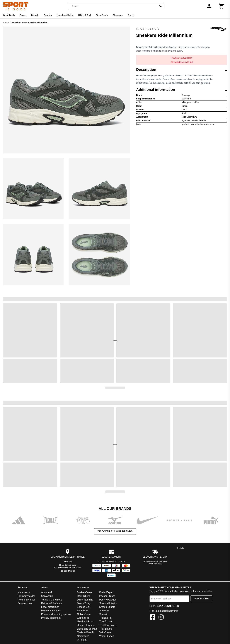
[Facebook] (153, 618)
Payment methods (51, 611)
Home (6, 23)
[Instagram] (161, 618)
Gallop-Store (84, 614)
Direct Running (85, 600)
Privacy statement (51, 618)
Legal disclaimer (50, 607)
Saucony (182, 29)
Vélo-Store (105, 632)
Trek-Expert (106, 621)
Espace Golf (84, 607)
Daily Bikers (83, 596)
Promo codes (25, 603)
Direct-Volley (84, 603)
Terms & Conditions (52, 600)
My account (24, 592)
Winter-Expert (107, 636)
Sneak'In (104, 611)
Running (48, 15)
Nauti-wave (83, 636)
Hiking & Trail (84, 15)
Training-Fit (105, 618)
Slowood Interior (108, 603)
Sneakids (104, 614)
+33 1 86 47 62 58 (68, 571)
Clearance (118, 15)
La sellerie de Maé (87, 629)
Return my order (26, 600)
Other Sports (102, 15)
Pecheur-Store (107, 596)
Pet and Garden (108, 600)
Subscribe (201, 599)
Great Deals (9, 15)
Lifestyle (35, 15)
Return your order (155, 564)
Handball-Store (85, 621)
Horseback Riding (65, 15)
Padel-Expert (106, 592)
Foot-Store (83, 611)
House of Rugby (86, 625)
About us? (47, 592)
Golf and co (83, 618)
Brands (131, 15)
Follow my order (26, 596)
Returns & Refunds (52, 603)
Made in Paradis (86, 632)
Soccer (23, 15)
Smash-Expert (107, 607)
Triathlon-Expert (108, 625)
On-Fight (82, 640)
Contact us (68, 561)
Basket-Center (85, 592)
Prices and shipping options (56, 614)
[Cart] (221, 6)
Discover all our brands (115, 531)
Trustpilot (181, 548)
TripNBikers (106, 629)
